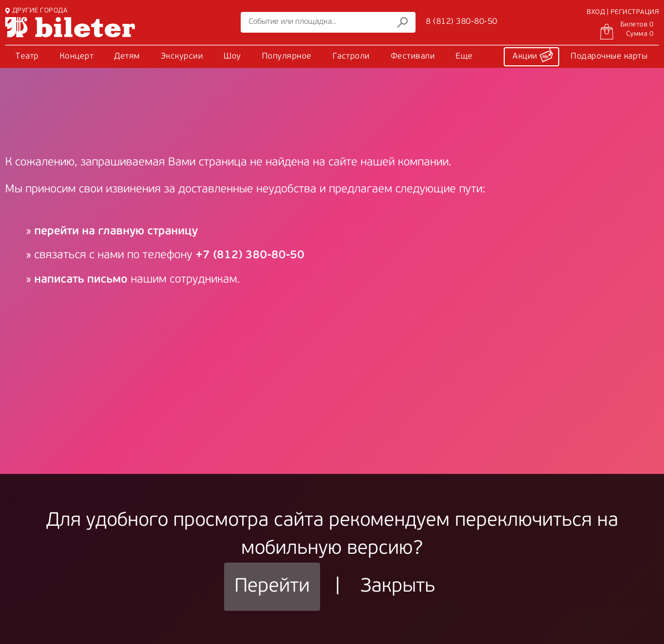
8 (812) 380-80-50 (462, 22)
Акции (533, 55)
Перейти (272, 587)
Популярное (287, 57)
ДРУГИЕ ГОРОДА (36, 11)
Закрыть (398, 587)
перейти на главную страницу (116, 232)
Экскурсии (182, 57)
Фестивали (413, 57)
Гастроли (351, 57)
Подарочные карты (609, 57)
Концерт (77, 57)
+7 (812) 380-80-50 (250, 255)
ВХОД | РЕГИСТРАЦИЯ (623, 12)
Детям (127, 57)
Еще (464, 57)
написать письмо (81, 280)
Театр (27, 57)
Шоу (232, 57)
